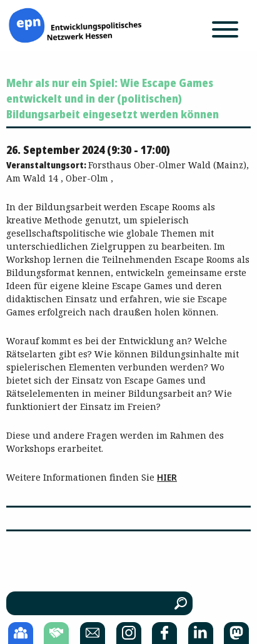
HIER (167, 477)
